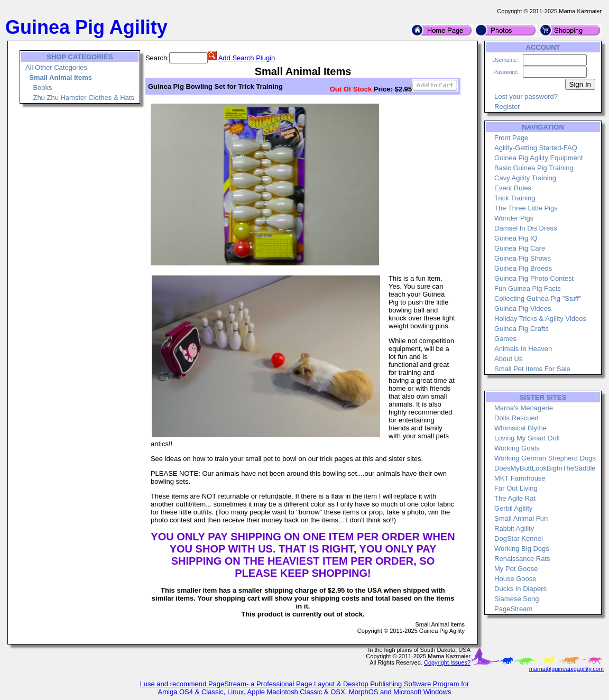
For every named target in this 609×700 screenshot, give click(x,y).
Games (505, 339)
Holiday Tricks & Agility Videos (540, 319)
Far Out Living (516, 488)
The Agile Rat (515, 498)
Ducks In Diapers (520, 589)
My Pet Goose (516, 569)
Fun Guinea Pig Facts (528, 288)
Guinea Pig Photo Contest (534, 278)
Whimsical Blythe (520, 428)
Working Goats (517, 448)
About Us (508, 359)
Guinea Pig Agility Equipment (539, 158)
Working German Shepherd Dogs (545, 458)
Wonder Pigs (514, 218)
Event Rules (513, 188)
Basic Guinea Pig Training (534, 168)
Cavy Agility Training (525, 178)
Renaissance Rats (522, 559)
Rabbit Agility (514, 528)
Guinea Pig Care (520, 248)
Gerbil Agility (513, 508)
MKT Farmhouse (520, 478)
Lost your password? (526, 96)
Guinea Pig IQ (516, 238)
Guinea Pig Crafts (522, 329)
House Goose (515, 579)
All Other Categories (56, 67)
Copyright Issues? (447, 662)
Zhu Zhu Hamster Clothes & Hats (83, 98)
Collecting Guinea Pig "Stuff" (538, 298)
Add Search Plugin (247, 58)
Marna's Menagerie (524, 408)
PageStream (513, 609)
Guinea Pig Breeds (523, 268)
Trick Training (515, 198)
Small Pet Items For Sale (532, 369)
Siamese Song (517, 599)
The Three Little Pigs (526, 208)
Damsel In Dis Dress (525, 228)
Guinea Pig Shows (523, 258)
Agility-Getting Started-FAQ (536, 148)
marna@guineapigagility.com (566, 669)
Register (507, 107)
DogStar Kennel (519, 538)
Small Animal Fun (521, 518)
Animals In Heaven (523, 349)
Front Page (511, 138)
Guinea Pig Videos (523, 308)
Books (42, 87)
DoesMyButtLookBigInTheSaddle (545, 468)
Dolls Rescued (516, 418)
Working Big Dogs (522, 549)
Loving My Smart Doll (527, 438)
